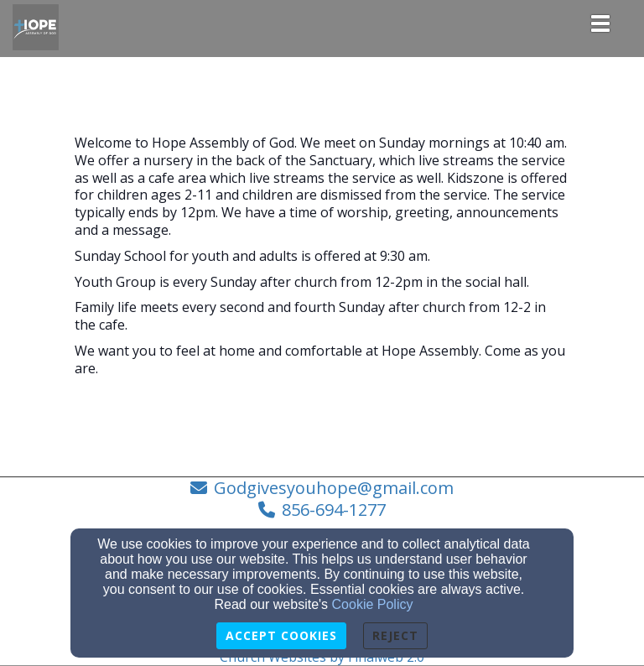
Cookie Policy (373, 604)
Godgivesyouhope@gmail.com (334, 488)
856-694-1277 (334, 510)
